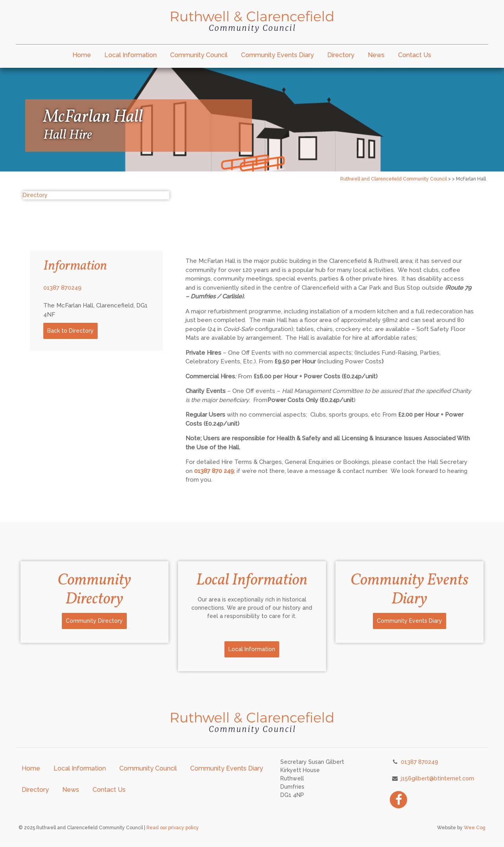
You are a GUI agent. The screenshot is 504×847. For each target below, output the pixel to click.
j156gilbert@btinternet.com (437, 778)
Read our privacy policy (173, 828)
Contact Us (415, 55)
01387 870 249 (214, 471)
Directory (341, 55)
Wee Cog (475, 828)
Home (82, 55)
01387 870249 (62, 288)
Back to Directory (70, 331)
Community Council (199, 55)
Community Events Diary (277, 55)
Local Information (131, 55)
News (376, 55)
